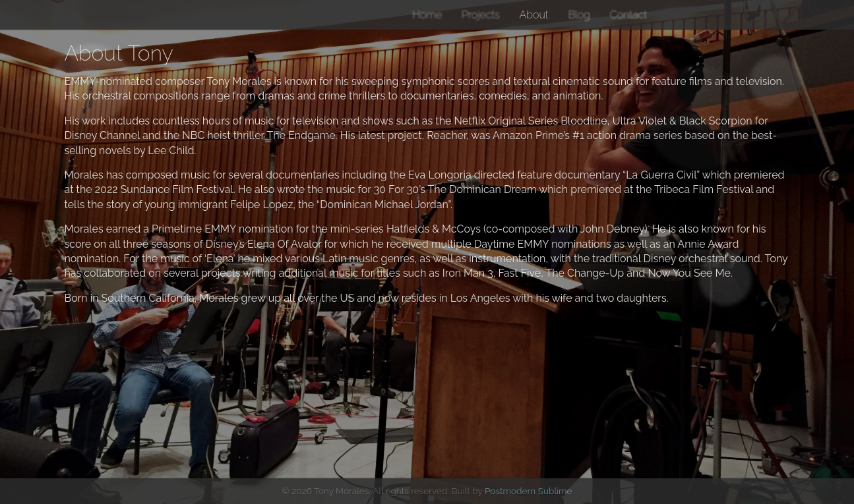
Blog (579, 15)
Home (427, 15)
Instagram (692, 14)
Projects (481, 15)
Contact (629, 15)
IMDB (776, 14)
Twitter (671, 14)
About (534, 15)
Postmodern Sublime (529, 491)
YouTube (736, 14)
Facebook (709, 14)
